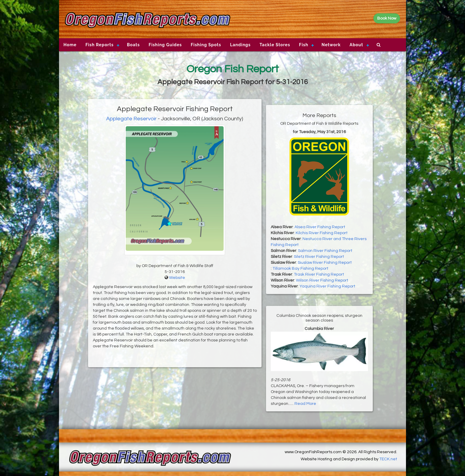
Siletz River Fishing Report (319, 257)
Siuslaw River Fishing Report (325, 263)
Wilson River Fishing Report (322, 280)
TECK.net (388, 459)
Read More (305, 404)
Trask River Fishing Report (319, 274)
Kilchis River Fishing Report (322, 233)
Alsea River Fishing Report (320, 227)
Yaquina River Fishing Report (327, 286)
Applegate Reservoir (131, 119)
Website (177, 278)
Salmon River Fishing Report (325, 251)
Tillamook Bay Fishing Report (300, 269)
